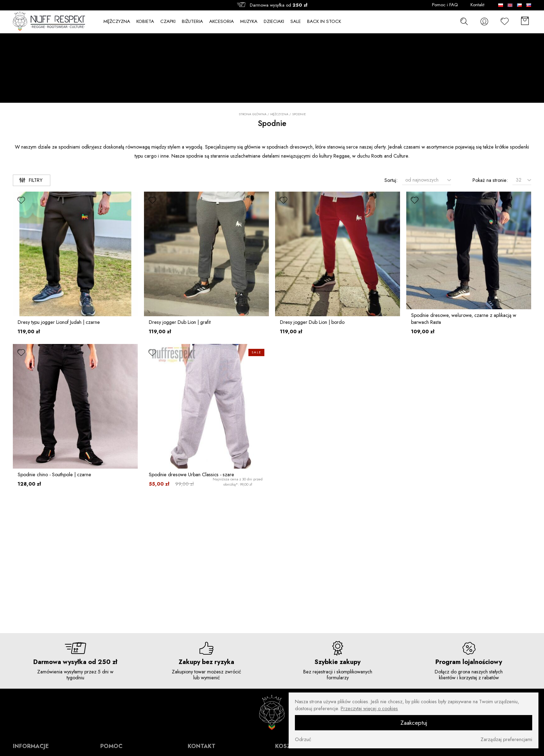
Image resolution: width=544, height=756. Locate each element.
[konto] (484, 22)
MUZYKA (249, 22)
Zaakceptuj (414, 723)
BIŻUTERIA (192, 22)
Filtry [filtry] (31, 180)
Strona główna (253, 114)
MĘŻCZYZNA (117, 22)
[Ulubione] (505, 22)
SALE (296, 22)
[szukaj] (464, 21)
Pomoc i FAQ (445, 5)
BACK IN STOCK (324, 22)
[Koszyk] (525, 22)
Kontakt (477, 5)
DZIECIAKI (274, 22)
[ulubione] (22, 200)
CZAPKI (168, 22)
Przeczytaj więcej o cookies (369, 708)
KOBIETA (145, 22)
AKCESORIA (222, 22)
